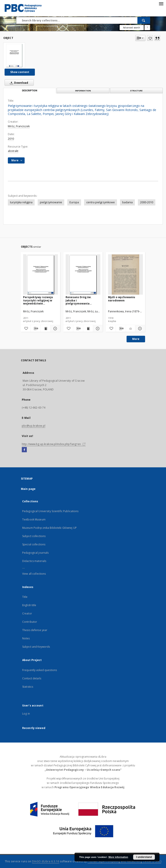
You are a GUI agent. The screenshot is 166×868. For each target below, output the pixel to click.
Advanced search (132, 28)
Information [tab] (83, 91)
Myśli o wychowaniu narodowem (122, 299)
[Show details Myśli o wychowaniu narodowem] (140, 329)
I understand (144, 857)
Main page (28, 489)
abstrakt (13, 151)
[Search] (144, 20)
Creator (27, 613)
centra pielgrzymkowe (101, 202)
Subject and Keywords (36, 647)
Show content (20, 72)
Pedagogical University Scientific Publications (50, 511)
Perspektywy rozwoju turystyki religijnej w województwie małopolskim (38, 300)
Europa (74, 202)
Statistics (28, 687)
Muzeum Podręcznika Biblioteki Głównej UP (49, 528)
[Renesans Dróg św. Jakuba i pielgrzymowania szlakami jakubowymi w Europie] (83, 275)
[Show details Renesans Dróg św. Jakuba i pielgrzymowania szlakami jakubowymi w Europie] (97, 329)
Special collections (34, 544)
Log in (26, 714)
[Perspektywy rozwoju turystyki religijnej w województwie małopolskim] (41, 275)
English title (29, 605)
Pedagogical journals (35, 553)
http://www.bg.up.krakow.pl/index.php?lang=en (54, 444)
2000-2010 (147, 202)
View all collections (34, 574)
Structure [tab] (136, 91)
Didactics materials (34, 561)
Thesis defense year (35, 630)
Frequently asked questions (40, 670)
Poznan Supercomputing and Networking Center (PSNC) (124, 861)
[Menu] (161, 3)
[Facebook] (24, 450)
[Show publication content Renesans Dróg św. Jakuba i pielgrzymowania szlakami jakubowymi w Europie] (88, 329)
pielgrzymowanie (51, 202)
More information (118, 857)
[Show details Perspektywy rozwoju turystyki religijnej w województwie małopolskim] (55, 329)
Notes (26, 638)
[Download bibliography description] (36, 329)
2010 (11, 139)
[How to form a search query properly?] (147, 28)
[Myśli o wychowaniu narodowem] (125, 275)
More (136, 339)
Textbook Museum (34, 519)
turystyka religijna (21, 202)
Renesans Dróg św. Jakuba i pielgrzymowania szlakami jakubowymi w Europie (82, 300)
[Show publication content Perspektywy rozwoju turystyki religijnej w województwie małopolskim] (46, 329)
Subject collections (34, 536)
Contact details (32, 678)
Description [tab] (30, 91)
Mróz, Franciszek (19, 126)
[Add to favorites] (150, 38)
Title (25, 597)
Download (18, 83)
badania (127, 202)
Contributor (30, 622)
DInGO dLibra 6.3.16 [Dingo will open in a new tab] (46, 861)
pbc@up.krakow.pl (34, 426)
